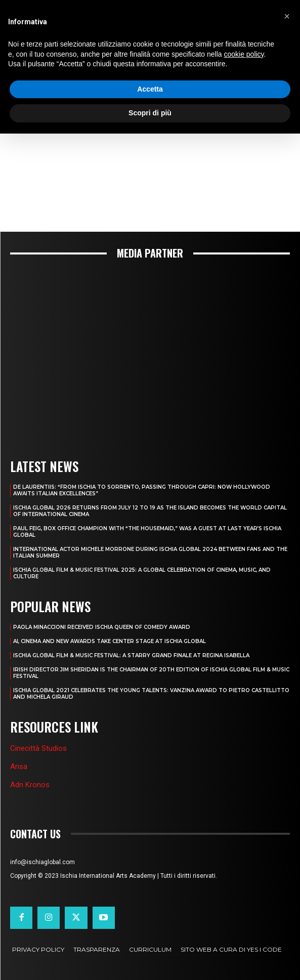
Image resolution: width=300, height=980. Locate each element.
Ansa (19, 766)
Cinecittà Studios (38, 748)
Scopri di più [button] (150, 113)
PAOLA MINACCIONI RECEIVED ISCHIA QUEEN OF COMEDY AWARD (102, 627)
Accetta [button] (150, 89)
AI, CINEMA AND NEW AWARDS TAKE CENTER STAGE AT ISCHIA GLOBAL (110, 641)
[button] (287, 16)
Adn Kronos (30, 785)
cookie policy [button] (244, 54)
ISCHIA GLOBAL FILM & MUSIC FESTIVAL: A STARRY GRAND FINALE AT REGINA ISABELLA (131, 655)
